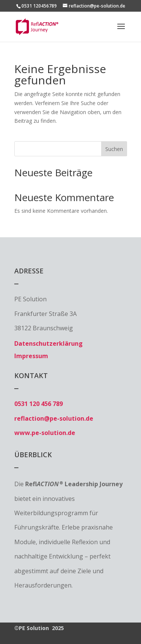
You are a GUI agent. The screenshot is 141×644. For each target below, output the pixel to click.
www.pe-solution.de (45, 433)
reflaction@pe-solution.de (54, 418)
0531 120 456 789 (39, 404)
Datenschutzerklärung (49, 343)
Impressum (31, 356)
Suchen (114, 149)
